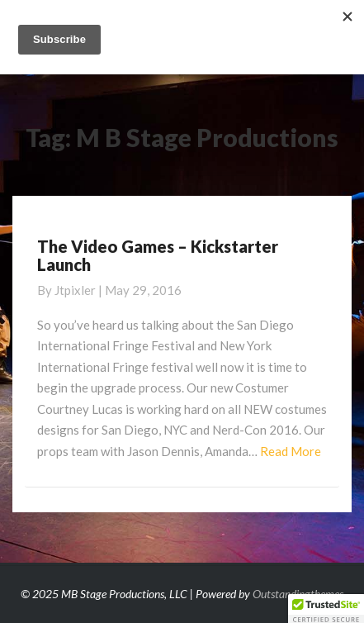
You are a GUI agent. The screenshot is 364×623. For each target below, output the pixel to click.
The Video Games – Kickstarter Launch (158, 255)
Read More (291, 451)
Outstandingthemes (298, 594)
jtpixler (75, 290)
